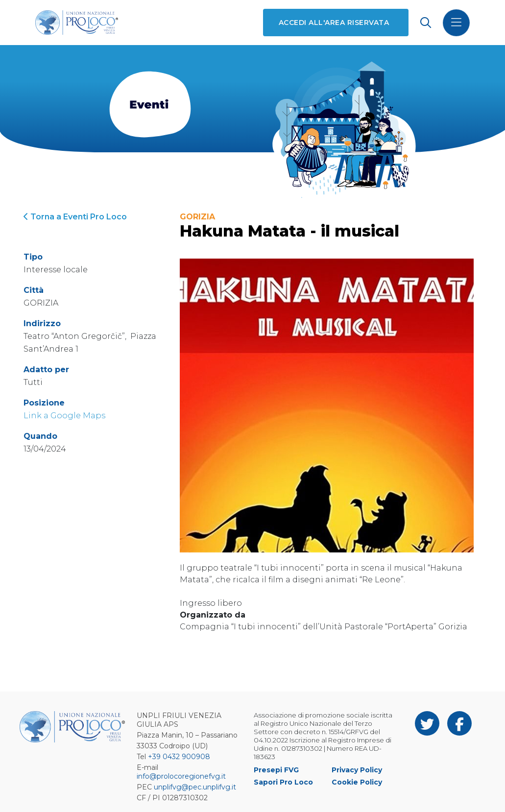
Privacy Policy (357, 770)
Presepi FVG (276, 770)
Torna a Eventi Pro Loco (75, 217)
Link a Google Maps (64, 416)
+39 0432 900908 (179, 757)
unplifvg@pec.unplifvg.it (195, 787)
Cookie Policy (357, 782)
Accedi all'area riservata (334, 23)
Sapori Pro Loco (283, 782)
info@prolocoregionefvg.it (181, 776)
